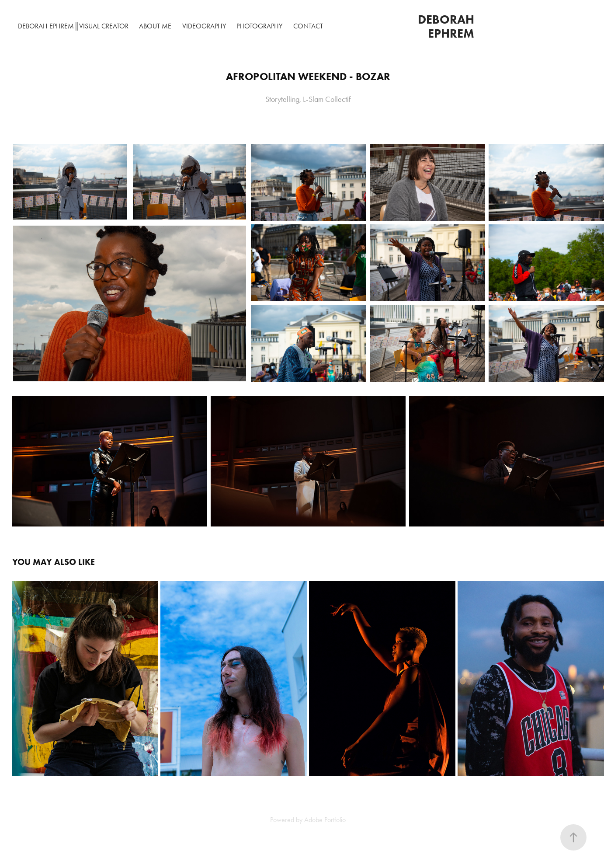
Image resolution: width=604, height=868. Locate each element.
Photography (259, 26)
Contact (308, 26)
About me (155, 26)
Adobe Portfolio (325, 820)
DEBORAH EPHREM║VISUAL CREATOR (73, 26)
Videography (204, 26)
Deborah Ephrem (448, 26)
